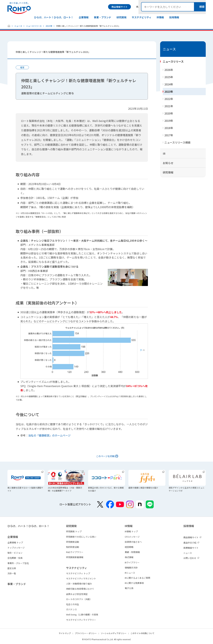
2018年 (169, 128)
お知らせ (168, 163)
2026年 (169, 70)
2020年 (169, 113)
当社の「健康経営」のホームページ (49, 435)
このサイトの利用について (142, 633)
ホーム (9, 26)
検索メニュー (203, 7)
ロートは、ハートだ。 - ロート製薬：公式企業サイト (19, 8)
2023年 (49, 26)
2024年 (169, 84)
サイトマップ (65, 633)
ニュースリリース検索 (177, 142)
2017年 (169, 135)
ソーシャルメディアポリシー (114, 633)
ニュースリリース (34, 26)
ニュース (18, 26)
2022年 (169, 99)
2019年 (169, 121)
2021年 (169, 106)
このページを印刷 (105, 456)
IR (164, 153)
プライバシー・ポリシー (86, 633)
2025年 (169, 77)
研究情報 (168, 172)
